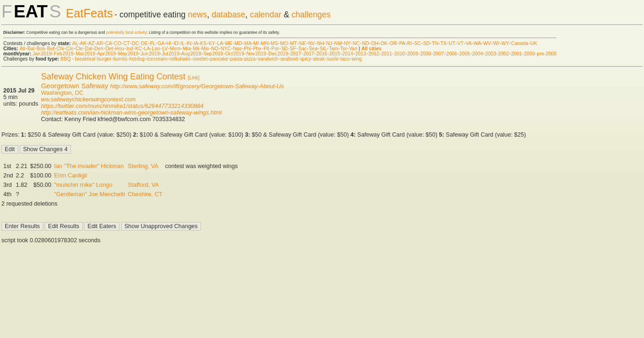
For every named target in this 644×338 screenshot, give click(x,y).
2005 (464, 54)
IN (189, 43)
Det (109, 49)
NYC (226, 49)
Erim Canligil (70, 176)
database (228, 15)
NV (311, 43)
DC (136, 43)
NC (356, 43)
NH (321, 43)
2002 (503, 54)
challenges (311, 15)
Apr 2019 (107, 54)
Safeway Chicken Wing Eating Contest (113, 77)
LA (220, 43)
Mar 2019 (85, 54)
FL (153, 43)
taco (345, 59)
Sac (303, 49)
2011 (387, 54)
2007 (438, 54)
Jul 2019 (171, 54)
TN (435, 43)
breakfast (85, 59)
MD (238, 43)
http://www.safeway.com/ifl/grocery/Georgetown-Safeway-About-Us (197, 86)
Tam (334, 49)
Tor (343, 49)
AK (83, 43)
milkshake (180, 59)
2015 (335, 54)
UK (534, 43)
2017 (296, 54)
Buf (51, 49)
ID (176, 43)
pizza (250, 59)
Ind (130, 49)
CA (109, 43)
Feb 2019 (64, 54)
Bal (31, 49)
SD (427, 43)
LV (165, 49)
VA (469, 43)
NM (338, 43)
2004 (477, 54)
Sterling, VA (143, 166)
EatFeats (89, 13)
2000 (530, 54)
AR (100, 43)
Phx (257, 49)
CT (126, 43)
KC (139, 49)
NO (215, 49)
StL (323, 49)
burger (104, 59)
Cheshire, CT (145, 194)
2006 (452, 54)
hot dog (137, 59)
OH (375, 43)
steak (319, 59)
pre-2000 (547, 54)
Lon (156, 49)
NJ (329, 43)
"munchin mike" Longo (83, 185)
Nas (237, 49)
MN (264, 43)
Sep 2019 (213, 54)
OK (384, 43)
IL (182, 43)
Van (353, 49)
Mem (175, 49)
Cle (79, 49)
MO (284, 43)
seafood (289, 59)
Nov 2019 (256, 54)
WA (477, 43)
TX (444, 43)
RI (410, 43)
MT (293, 43)
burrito (120, 59)
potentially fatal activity (126, 32)
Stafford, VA (143, 185)
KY (212, 43)
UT (452, 43)
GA (161, 43)
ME (229, 43)
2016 (322, 54)
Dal (89, 49)
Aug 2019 (191, 54)
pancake (219, 59)
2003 (491, 54)
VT (461, 43)
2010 (400, 54)
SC (418, 43)
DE (144, 43)
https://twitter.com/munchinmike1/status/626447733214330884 (122, 106)
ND (365, 43)
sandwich (268, 59)
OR (394, 43)
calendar (266, 15)
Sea (314, 49)
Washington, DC (62, 93)
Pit (266, 49)
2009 (413, 54)
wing (357, 59)
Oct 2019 (235, 54)
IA (196, 43)
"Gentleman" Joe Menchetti (89, 194)
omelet (200, 59)
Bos (41, 49)
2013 (361, 54)
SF (293, 49)
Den (99, 49)
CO (117, 43)
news (198, 15)
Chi (60, 49)
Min (205, 49)
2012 (374, 54)
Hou (120, 49)
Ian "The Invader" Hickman (89, 166)
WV (487, 43)
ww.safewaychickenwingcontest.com (88, 100)
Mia (187, 49)
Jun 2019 (150, 54)
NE (303, 43)
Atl (23, 49)
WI (496, 43)
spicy (305, 59)
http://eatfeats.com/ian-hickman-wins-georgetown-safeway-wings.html (131, 113)
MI (256, 43)
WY (505, 43)
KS (203, 43)
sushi (333, 59)
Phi (247, 49)
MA (248, 43)
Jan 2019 (42, 54)
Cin (70, 49)
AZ (91, 43)
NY (347, 43)
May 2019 (128, 54)
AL (75, 43)
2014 (348, 54)
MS (274, 43)
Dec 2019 (278, 54)
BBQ (66, 59)
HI (169, 43)
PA (402, 43)
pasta (236, 59)
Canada (520, 43)
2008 (425, 54)
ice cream (157, 59)
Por (275, 49)
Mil (196, 49)
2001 (516, 54)
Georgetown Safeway (74, 86)
